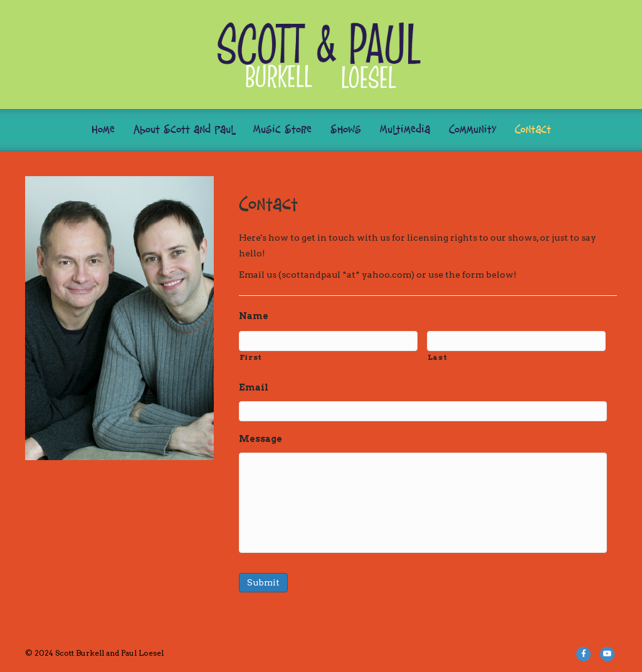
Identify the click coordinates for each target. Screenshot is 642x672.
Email (254, 387)
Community (472, 130)
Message (260, 439)
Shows (346, 130)
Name (254, 316)
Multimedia (405, 130)
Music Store (282, 130)
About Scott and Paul (184, 130)
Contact (533, 130)
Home (103, 130)
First (251, 357)
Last (438, 357)
